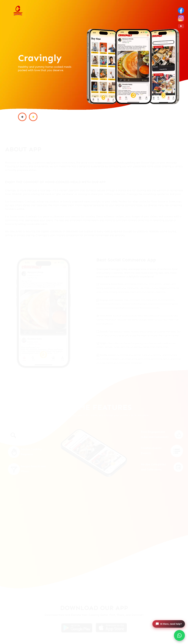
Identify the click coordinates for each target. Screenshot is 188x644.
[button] (22, 119)
